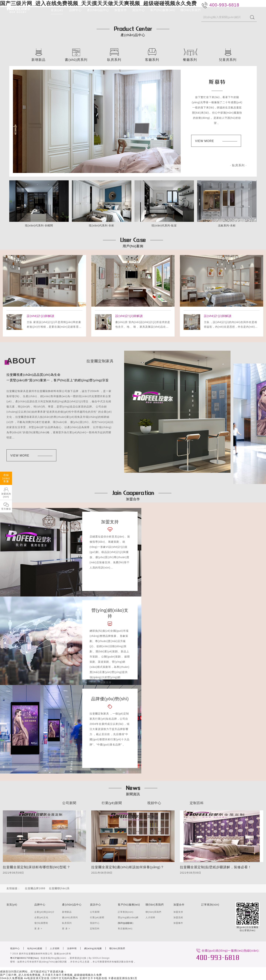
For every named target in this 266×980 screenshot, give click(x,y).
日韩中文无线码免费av (64, 978)
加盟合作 (121, 10)
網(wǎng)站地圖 (93, 948)
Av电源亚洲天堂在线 (37, 978)
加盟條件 (178, 923)
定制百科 (197, 803)
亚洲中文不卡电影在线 (93, 978)
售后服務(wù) (125, 929)
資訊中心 (139, 10)
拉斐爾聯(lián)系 (59, 888)
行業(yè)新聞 (112, 803)
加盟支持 (178, 912)
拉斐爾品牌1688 (35, 888)
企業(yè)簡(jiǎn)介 (45, 912)
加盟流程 (178, 917)
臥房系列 (67, 923)
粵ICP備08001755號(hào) (25, 958)
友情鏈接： (13, 888)
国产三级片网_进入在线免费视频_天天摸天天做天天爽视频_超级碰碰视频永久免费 (51, 975)
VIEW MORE (216, 141)
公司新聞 (69, 803)
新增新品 (67, 912)
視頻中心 (154, 803)
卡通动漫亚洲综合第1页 (123, 978)
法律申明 (72, 948)
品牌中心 (75, 10)
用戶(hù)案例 (125, 923)
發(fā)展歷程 (41, 923)
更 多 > (38, 929)
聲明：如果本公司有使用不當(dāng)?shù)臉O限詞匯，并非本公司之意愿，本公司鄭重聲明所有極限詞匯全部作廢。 (73, 962)
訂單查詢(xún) (126, 912)
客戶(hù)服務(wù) (163, 10)
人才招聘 (150, 917)
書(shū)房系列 (70, 917)
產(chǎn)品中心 (98, 10)
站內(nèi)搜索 (35, 948)
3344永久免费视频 (12, 978)
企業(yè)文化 (41, 917)
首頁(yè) (57, 10)
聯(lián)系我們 (191, 10)
